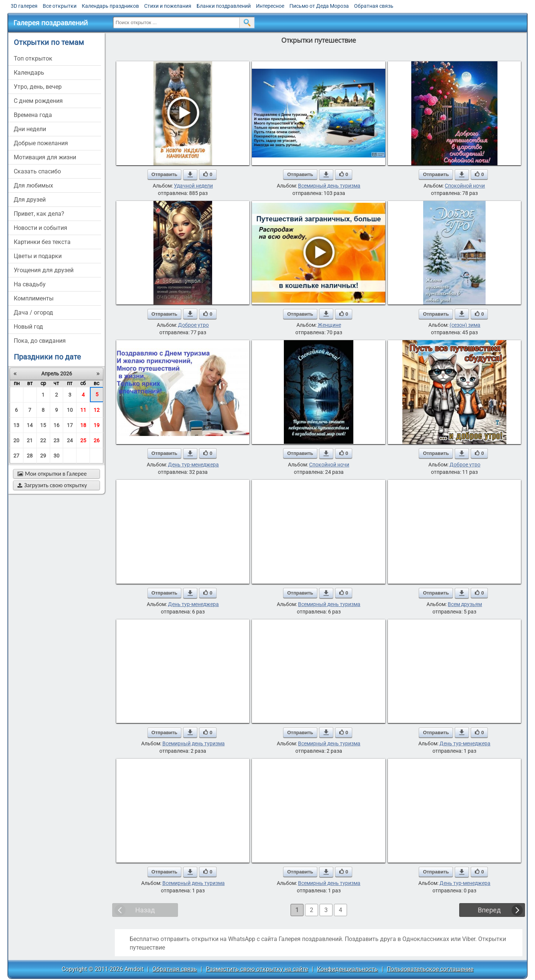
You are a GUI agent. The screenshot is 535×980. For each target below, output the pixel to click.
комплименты (34, 298)
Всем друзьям (465, 604)
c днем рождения (38, 101)
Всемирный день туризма (329, 186)
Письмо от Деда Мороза (319, 6)
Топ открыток (33, 58)
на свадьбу (30, 284)
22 (43, 440)
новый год (28, 327)
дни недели (30, 129)
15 (43, 425)
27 (16, 456)
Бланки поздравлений (224, 6)
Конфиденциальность (347, 969)
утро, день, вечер (38, 87)
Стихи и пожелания (168, 6)
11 (83, 410)
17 (70, 425)
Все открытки (60, 6)
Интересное (270, 6)
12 (97, 410)
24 (70, 440)
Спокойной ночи (465, 186)
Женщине (329, 325)
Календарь (29, 73)
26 (97, 440)
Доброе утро (193, 325)
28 (30, 456)
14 (30, 425)
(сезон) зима (465, 325)
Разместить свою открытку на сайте (257, 969)
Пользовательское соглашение (430, 969)
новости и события (40, 228)
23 (56, 440)
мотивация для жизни (45, 157)
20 (16, 440)
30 (56, 456)
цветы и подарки (38, 256)
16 (56, 425)
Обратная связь (374, 6)
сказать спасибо (37, 171)
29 (43, 456)
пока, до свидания (40, 341)
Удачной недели (193, 186)
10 (70, 410)
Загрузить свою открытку (52, 485)
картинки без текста (42, 242)
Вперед (489, 910)
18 (83, 425)
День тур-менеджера (193, 465)
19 (97, 425)
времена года (33, 115)
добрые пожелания (41, 143)
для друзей (30, 200)
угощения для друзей (44, 270)
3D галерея (24, 6)
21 (30, 440)
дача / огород (33, 312)
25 (83, 440)
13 (16, 425)
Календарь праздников (110, 6)
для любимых (33, 185)
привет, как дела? (39, 214)
